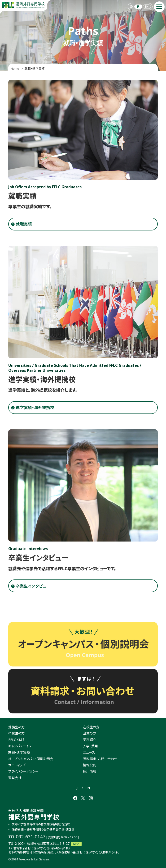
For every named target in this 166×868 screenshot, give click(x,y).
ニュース (89, 752)
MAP (76, 844)
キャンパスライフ (20, 746)
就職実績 (24, 224)
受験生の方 (16, 727)
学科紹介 (90, 740)
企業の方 (90, 733)
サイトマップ (17, 765)
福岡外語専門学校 (34, 815)
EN (147, 7)
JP (138, 7)
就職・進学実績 (19, 752)
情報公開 (90, 765)
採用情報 (90, 771)
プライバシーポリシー (23, 771)
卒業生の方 (16, 733)
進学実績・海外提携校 (35, 407)
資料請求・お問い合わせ (100, 759)
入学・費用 (90, 746)
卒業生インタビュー (33, 586)
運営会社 (15, 778)
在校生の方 (91, 727)
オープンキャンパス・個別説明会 (31, 759)
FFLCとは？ (16, 740)
